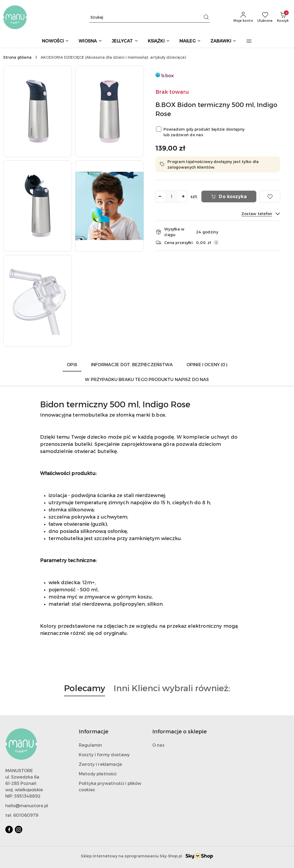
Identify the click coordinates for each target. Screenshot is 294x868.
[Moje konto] (243, 17)
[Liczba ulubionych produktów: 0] (265, 17)
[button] (249, 41)
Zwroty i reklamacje (100, 764)
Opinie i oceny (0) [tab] (207, 364)
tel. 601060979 (22, 815)
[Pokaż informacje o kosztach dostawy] (216, 242)
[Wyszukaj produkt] (150, 17)
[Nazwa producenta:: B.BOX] (165, 74)
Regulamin (90, 745)
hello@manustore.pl (27, 805)
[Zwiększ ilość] (183, 196)
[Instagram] (19, 829)
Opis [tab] (72, 364)
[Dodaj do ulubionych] (270, 196)
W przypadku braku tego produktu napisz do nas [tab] (147, 379)
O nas (158, 745)
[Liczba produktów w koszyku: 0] (283, 17)
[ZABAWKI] (223, 41)
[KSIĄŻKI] (159, 41)
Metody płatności (98, 774)
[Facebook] (9, 829)
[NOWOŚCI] (55, 41)
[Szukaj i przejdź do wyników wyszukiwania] (206, 17)
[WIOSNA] (90, 41)
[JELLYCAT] (125, 41)
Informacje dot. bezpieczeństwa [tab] (132, 364)
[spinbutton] (171, 196)
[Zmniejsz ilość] (160, 196)
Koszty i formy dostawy (104, 754)
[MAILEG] (190, 41)
